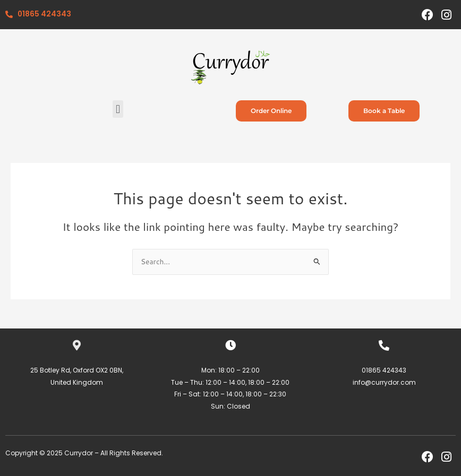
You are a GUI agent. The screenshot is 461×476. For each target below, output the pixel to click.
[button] (118, 109)
